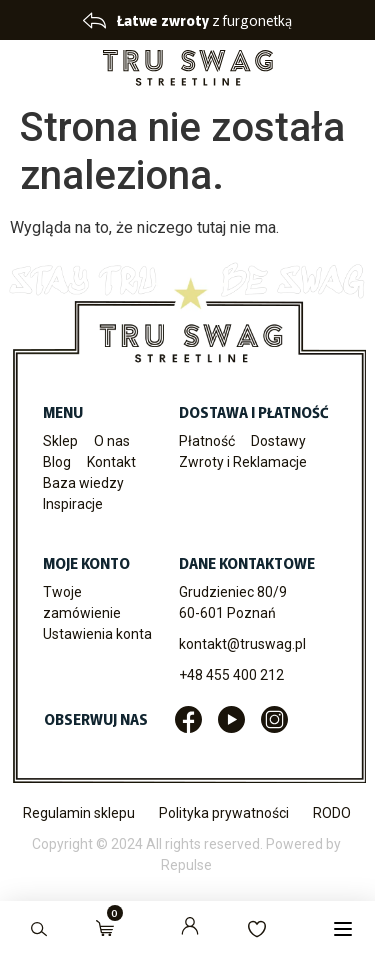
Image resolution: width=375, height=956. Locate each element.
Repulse (186, 865)
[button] (342, 928)
